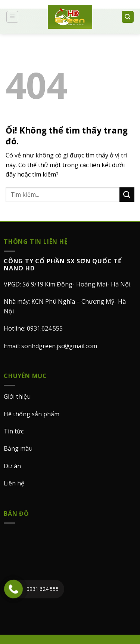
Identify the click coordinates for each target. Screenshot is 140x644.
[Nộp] (127, 195)
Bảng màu (18, 448)
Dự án (12, 466)
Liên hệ (14, 483)
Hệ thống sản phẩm (32, 414)
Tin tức (14, 431)
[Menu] (13, 17)
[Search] (128, 17)
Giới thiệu (17, 396)
